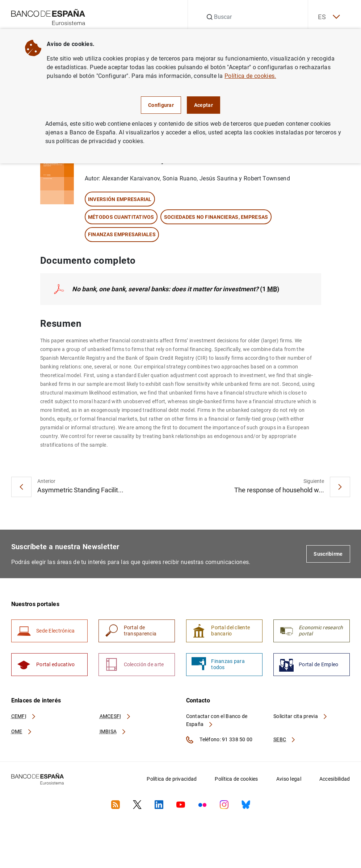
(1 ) (177, 289)
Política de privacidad (172, 781)
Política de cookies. (250, 76)
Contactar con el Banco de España (217, 722)
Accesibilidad (335, 781)
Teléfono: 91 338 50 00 (219, 742)
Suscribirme (328, 554)
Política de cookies (236, 781)
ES (327, 17)
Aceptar (203, 105)
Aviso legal (289, 781)
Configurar (161, 105)
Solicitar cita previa (301, 718)
